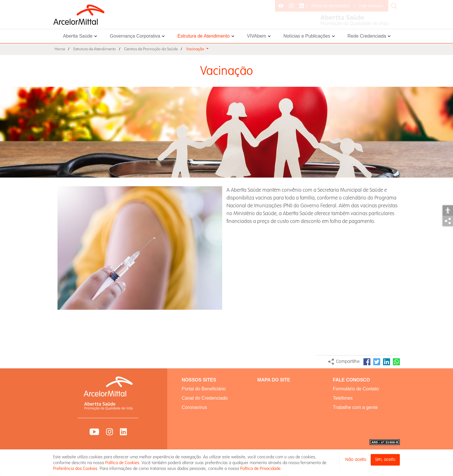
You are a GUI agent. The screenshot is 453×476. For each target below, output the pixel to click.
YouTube (94, 432)
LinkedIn (387, 362)
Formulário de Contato (356, 389)
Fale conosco (371, 6)
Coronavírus (194, 407)
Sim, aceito (385, 460)
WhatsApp (396, 362)
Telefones (343, 398)
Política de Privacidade (260, 468)
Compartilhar (448, 221)
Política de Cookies (122, 463)
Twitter (377, 362)
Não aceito (356, 460)
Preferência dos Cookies (75, 468)
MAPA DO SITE (274, 380)
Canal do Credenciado (205, 398)
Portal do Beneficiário (331, 6)
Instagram (109, 432)
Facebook (367, 362)
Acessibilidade (448, 211)
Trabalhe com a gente (355, 407)
